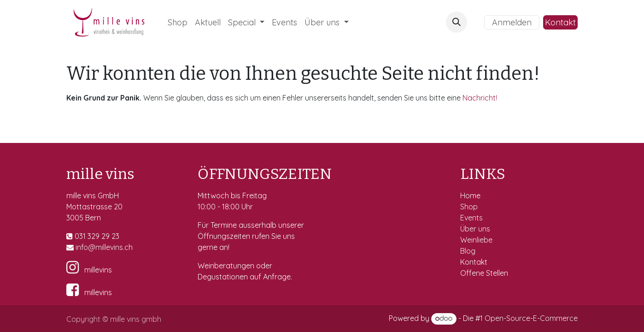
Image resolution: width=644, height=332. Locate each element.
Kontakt (560, 22)
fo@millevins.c (105, 247)
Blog (468, 251)
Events (472, 218)
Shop (470, 207)
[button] (457, 22)
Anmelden (512, 22)
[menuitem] (178, 22)
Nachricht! (480, 98)
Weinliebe (477, 240)
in (78, 247)
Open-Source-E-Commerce (531, 318)
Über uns (475, 229)
